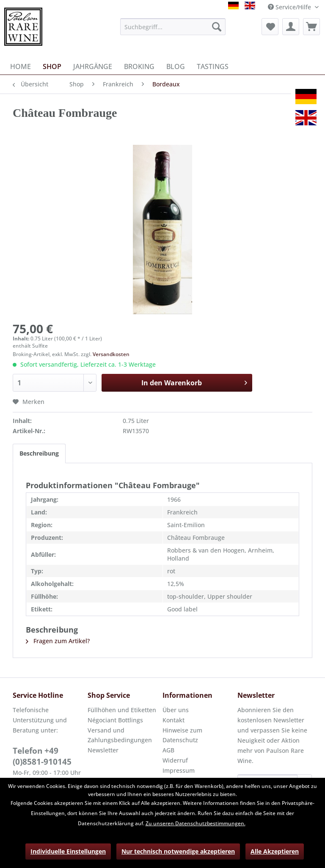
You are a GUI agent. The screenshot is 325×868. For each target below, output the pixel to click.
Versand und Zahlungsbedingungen (120, 735)
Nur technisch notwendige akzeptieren (178, 851)
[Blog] (176, 66)
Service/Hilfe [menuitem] (290, 7)
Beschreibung (39, 453)
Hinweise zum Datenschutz (182, 735)
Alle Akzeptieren (275, 851)
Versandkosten (111, 354)
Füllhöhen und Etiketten (122, 710)
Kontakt (174, 720)
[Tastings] (213, 66)
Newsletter (103, 750)
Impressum (179, 770)
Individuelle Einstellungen (68, 851)
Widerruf (175, 760)
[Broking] (139, 66)
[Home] (21, 66)
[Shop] (52, 66)
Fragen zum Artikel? (58, 641)
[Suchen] (217, 27)
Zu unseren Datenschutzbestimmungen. (196, 823)
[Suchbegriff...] (173, 27)
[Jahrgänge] (93, 66)
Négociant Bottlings (115, 720)
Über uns (176, 710)
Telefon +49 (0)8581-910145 (42, 756)
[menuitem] (173, 27)
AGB (168, 750)
